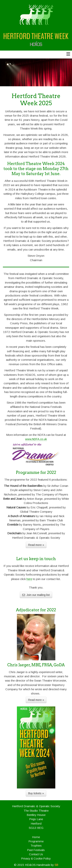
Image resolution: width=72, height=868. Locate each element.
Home (36, 837)
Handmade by (47, 865)
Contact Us (36, 854)
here (29, 579)
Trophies (36, 846)
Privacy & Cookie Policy (36, 859)
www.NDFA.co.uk (36, 439)
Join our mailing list (36, 595)
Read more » (36, 545)
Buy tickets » (36, 793)
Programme (36, 841)
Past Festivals (36, 850)
